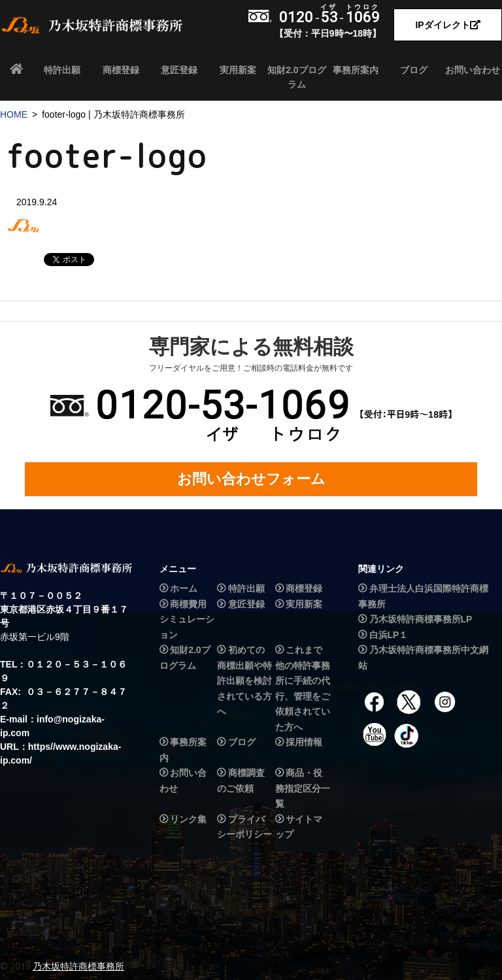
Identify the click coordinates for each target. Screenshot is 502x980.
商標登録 (121, 70)
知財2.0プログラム (296, 77)
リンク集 (188, 819)
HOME (14, 114)
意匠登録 (179, 70)
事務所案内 (356, 70)
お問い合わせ (473, 70)
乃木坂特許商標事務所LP (421, 619)
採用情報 (304, 742)
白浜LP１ (389, 635)
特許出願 (62, 70)
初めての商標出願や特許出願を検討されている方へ (244, 681)
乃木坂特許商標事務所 (78, 966)
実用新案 (238, 70)
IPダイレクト (447, 25)
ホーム (184, 589)
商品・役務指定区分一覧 (303, 788)
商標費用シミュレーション (187, 619)
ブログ (414, 70)
